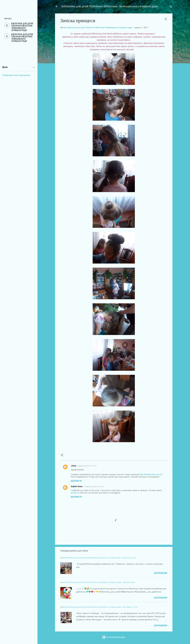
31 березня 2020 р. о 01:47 (94, 487)
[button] (166, 19)
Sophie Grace (77, 486)
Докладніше (161, 573)
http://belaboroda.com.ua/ (151, 474)
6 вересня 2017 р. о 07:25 (87, 466)
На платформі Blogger (114, 637)
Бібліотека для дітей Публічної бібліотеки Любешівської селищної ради (110, 6)
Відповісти (76, 481)
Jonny (73, 466)
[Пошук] (171, 7)
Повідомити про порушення (16, 75)
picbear (74, 493)
